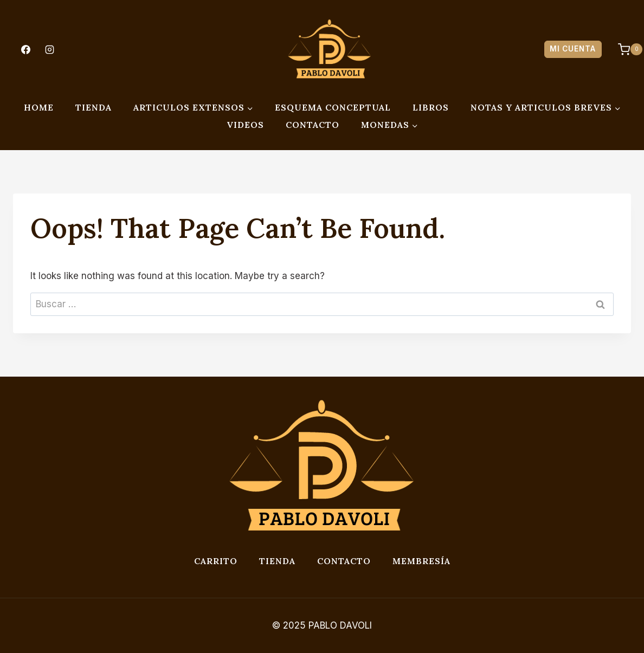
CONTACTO (313, 125)
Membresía (421, 561)
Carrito (216, 561)
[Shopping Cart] (625, 49)
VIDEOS (245, 125)
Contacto (344, 561)
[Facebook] (25, 49)
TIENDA (94, 107)
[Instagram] (49, 49)
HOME (39, 107)
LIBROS (431, 107)
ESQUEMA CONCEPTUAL (333, 107)
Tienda (277, 561)
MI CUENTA (573, 49)
